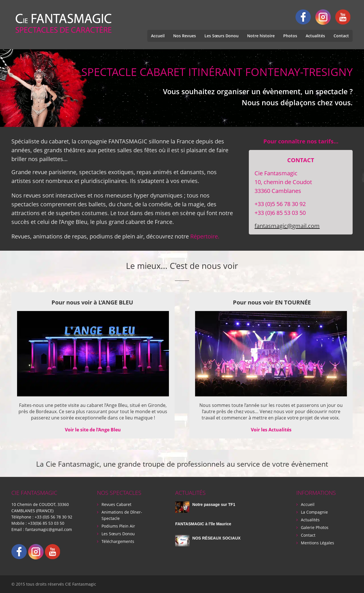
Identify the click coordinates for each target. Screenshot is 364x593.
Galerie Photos (315, 527)
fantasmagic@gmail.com (287, 226)
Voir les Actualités (271, 430)
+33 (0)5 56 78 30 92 (53, 517)
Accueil (158, 36)
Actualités (315, 36)
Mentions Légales (318, 543)
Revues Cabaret (116, 504)
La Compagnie (314, 512)
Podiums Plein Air (118, 526)
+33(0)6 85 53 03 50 (46, 523)
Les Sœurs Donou (222, 36)
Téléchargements (118, 541)
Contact (341, 36)
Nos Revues (185, 36)
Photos (290, 36)
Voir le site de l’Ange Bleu (93, 430)
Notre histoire (261, 36)
